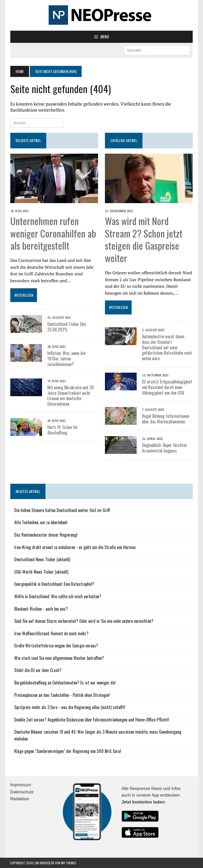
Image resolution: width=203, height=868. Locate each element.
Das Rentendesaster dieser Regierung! (46, 535)
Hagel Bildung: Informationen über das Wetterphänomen (166, 419)
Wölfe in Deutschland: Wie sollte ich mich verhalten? (57, 596)
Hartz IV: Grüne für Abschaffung (62, 425)
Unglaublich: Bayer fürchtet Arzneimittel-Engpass (164, 448)
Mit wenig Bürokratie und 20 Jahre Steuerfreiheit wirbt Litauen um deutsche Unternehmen (70, 390)
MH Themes (69, 863)
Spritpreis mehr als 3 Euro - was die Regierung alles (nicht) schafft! (70, 707)
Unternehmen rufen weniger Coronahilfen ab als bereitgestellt (53, 233)
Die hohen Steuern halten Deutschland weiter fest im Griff (62, 510)
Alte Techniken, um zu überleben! (41, 522)
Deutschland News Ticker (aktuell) (42, 559)
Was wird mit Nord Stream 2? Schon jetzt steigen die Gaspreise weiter (144, 239)
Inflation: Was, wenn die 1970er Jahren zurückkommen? (72, 356)
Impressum (20, 785)
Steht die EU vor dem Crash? (38, 670)
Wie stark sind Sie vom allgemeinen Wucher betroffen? (59, 658)
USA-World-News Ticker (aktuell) (41, 572)
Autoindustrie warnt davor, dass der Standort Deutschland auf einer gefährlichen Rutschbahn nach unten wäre (167, 347)
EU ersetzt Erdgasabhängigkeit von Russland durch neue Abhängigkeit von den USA (167, 387)
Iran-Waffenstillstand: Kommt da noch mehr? (51, 633)
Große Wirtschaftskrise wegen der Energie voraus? (56, 646)
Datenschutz (22, 792)
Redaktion (20, 799)
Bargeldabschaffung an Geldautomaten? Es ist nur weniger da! (65, 683)
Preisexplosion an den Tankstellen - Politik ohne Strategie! (62, 695)
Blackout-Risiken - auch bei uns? (41, 609)
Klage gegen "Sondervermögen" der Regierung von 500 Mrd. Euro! (67, 751)
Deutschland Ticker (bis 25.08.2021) (66, 327)
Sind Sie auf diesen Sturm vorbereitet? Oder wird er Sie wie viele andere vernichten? (84, 621)
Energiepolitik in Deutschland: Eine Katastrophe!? (54, 584)
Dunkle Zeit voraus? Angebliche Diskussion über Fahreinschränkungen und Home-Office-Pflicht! (91, 720)
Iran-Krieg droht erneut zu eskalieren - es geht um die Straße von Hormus (75, 547)
